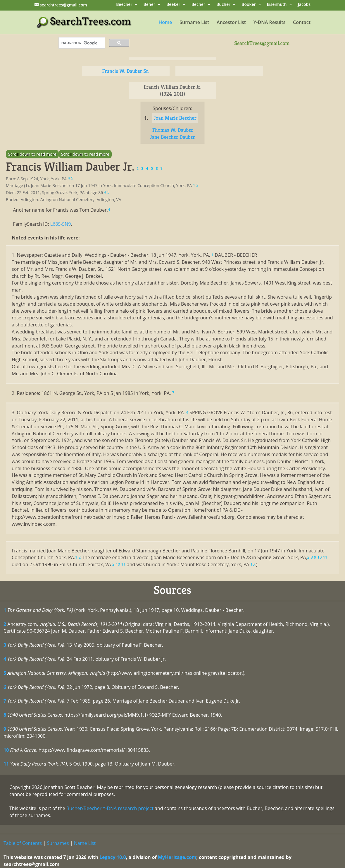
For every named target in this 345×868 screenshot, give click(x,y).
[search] (81, 43)
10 (6, 750)
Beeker (173, 5)
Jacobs (304, 5)
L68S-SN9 (61, 224)
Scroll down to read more (32, 154)
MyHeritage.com (177, 857)
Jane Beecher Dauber (172, 137)
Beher (149, 5)
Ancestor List (231, 23)
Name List (85, 843)
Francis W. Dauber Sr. (126, 71)
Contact (302, 23)
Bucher (223, 5)
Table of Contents (23, 843)
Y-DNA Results (270, 23)
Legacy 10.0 (113, 857)
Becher (198, 5)
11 (6, 764)
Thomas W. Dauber (172, 130)
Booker (249, 5)
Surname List (194, 23)
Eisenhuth (277, 5)
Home (165, 23)
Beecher (124, 5)
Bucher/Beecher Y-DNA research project (110, 808)
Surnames (58, 843)
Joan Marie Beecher (175, 118)
